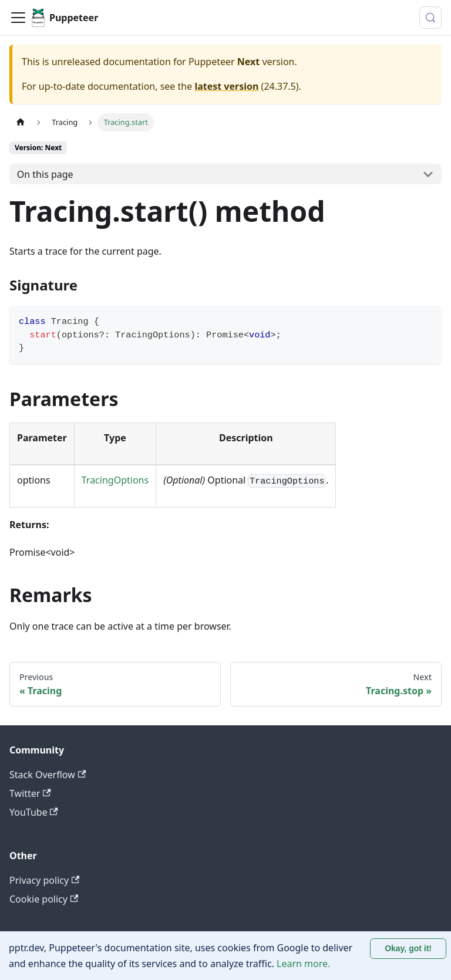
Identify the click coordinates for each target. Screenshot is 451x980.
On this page (45, 174)
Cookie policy (44, 899)
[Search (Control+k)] (430, 18)
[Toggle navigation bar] (18, 18)
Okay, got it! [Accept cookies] (408, 948)
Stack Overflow (48, 775)
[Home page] (21, 122)
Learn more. (303, 964)
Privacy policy (44, 880)
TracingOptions (115, 480)
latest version (226, 86)
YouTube (34, 812)
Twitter (30, 793)
